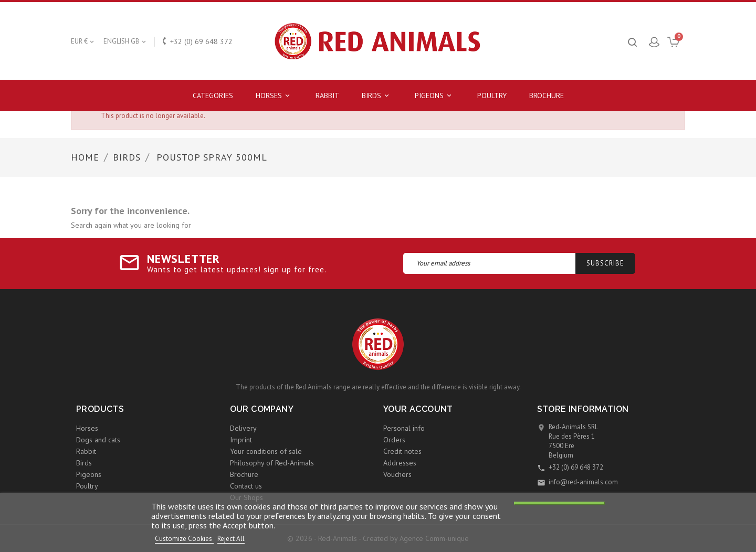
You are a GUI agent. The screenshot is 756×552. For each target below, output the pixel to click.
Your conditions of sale (266, 451)
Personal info (404, 428)
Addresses (400, 463)
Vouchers (397, 474)
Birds (377, 96)
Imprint (241, 440)
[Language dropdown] (125, 41)
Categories (213, 95)
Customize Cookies (184, 539)
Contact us (246, 486)
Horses (274, 96)
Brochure (547, 95)
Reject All (231, 539)
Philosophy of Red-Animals (272, 463)
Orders (394, 440)
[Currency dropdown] (83, 41)
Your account (418, 409)
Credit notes (402, 451)
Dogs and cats (98, 440)
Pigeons (435, 96)
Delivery (243, 428)
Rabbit (327, 95)
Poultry (492, 95)
